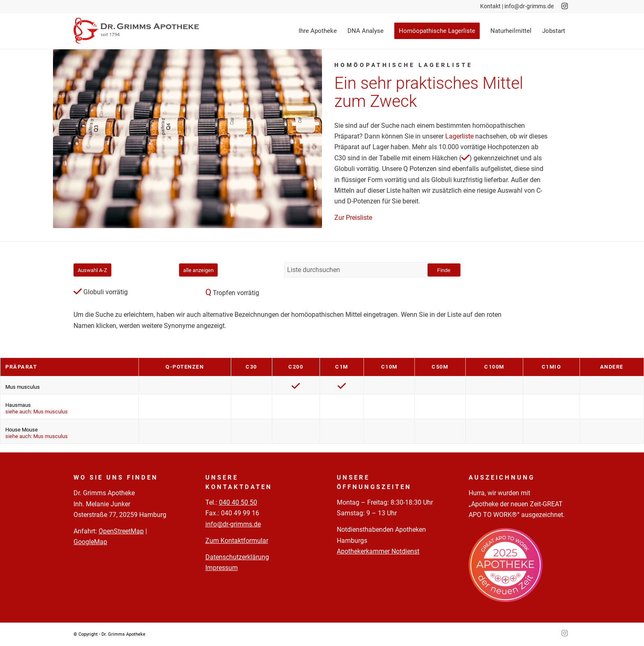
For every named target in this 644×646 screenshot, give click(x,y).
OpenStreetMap (121, 531)
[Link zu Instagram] (564, 6)
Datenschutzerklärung (237, 557)
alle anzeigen (198, 270)
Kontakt (490, 6)
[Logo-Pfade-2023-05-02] (136, 31)
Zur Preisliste (353, 218)
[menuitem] (318, 31)
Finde (444, 270)
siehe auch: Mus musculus (37, 412)
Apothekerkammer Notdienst (378, 551)
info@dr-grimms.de (529, 6)
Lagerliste (459, 136)
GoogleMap (90, 542)
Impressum (222, 568)
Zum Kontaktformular (237, 541)
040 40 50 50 (238, 502)
